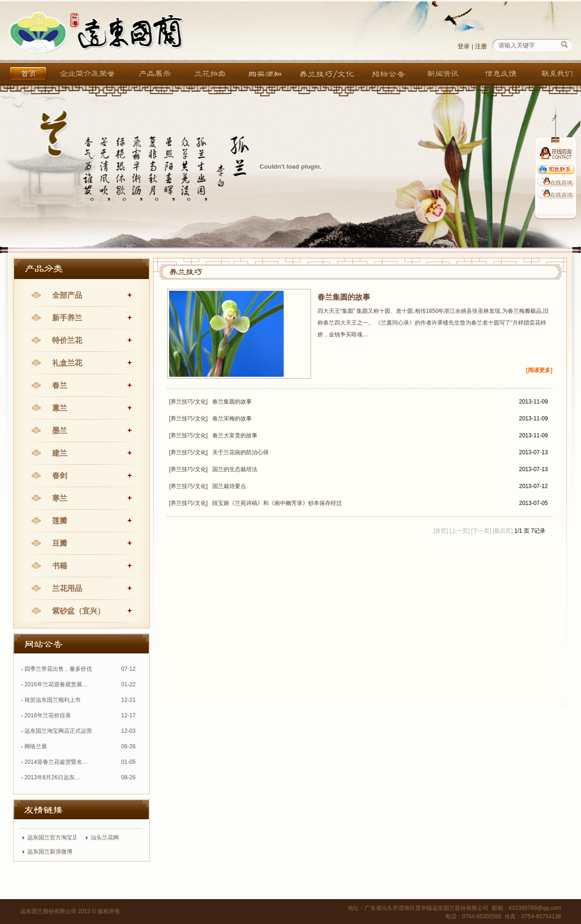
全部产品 (67, 295)
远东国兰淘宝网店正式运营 (58, 731)
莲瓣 (60, 521)
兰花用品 (67, 588)
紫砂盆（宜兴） (78, 611)
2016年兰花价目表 (48, 715)
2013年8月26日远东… (52, 777)
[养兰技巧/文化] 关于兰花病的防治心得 (219, 452)
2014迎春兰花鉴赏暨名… (56, 762)
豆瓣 (60, 543)
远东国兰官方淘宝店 (53, 838)
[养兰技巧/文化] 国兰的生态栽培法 (213, 469)
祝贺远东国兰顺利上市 (53, 700)
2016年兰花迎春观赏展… (56, 684)
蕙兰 (60, 408)
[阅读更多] (539, 370)
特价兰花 (67, 340)
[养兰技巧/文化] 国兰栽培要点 (208, 486)
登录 (464, 46)
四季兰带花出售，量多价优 (58, 669)
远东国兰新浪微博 (50, 852)
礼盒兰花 (67, 363)
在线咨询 (556, 183)
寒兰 (60, 498)
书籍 (60, 566)
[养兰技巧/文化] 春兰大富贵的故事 (213, 435)
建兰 (60, 453)
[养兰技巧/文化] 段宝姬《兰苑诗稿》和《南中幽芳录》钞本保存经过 (256, 503)
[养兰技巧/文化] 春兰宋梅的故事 (210, 419)
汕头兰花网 (105, 838)
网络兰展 (36, 746)
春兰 (60, 385)
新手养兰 (67, 318)
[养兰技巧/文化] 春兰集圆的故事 (210, 402)
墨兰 (60, 431)
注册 (481, 46)
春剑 (60, 476)
